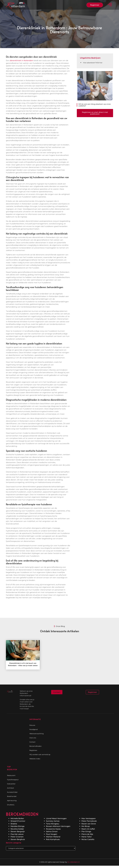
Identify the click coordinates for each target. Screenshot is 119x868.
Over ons (33, 738)
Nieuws (32, 725)
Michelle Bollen (17, 818)
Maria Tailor (87, 837)
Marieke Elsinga (17, 826)
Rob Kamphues (53, 839)
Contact (32, 742)
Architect (11, 788)
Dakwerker (11, 784)
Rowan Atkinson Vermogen (58, 826)
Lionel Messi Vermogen (56, 818)
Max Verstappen (89, 818)
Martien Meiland (53, 837)
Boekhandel (12, 796)
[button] (110, 5)
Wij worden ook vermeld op (40, 754)
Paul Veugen (52, 834)
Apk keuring (12, 800)
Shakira (14, 824)
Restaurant (11, 775)
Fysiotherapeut (13, 780)
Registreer (33, 750)
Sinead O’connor (18, 821)
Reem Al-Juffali (88, 829)
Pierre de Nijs (87, 834)
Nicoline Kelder (17, 829)
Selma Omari (52, 831)
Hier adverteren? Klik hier (93, 63)
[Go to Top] (111, 851)
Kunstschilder (12, 792)
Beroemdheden (36, 746)
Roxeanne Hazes (53, 829)
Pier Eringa (86, 831)
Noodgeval (34, 729)
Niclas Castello (88, 839)
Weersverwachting (36, 734)
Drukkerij (11, 805)
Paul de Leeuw (17, 834)
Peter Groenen (17, 837)
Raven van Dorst (89, 824)
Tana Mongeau (53, 824)
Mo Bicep (86, 826)
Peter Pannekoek (89, 821)
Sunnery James (53, 821)
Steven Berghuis (18, 839)
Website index (35, 759)
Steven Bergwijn (18, 831)
